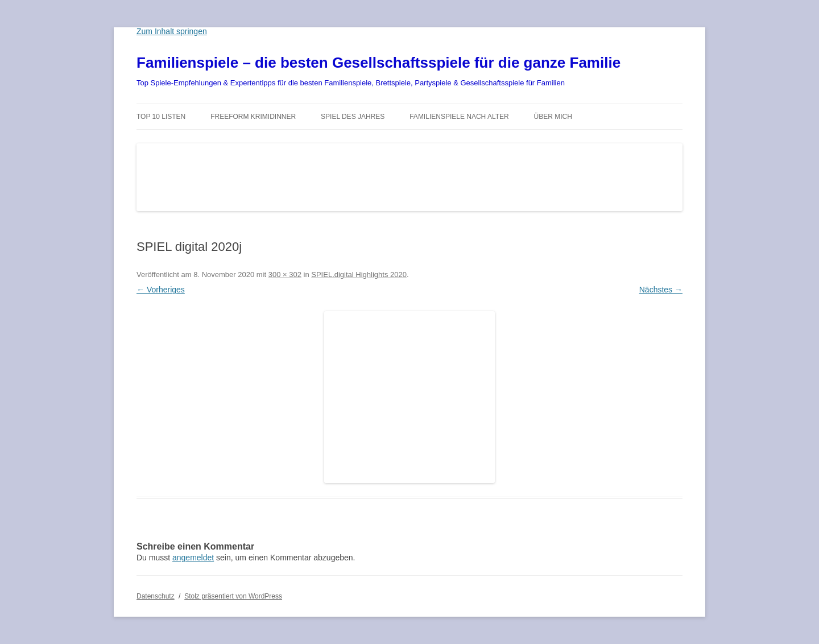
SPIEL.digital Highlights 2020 (359, 274)
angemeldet (193, 558)
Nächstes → (661, 290)
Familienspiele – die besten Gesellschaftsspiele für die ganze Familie (379, 63)
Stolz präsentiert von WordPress (233, 596)
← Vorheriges (161, 290)
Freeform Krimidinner (253, 117)
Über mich (553, 117)
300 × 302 (285, 274)
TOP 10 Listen (161, 117)
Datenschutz (156, 596)
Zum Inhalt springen (172, 31)
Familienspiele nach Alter (459, 117)
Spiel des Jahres (353, 117)
